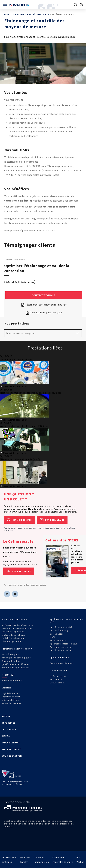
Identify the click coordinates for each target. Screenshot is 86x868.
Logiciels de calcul (11, 697)
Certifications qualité (61, 627)
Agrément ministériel (61, 647)
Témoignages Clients (13, 641)
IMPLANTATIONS (11, 743)
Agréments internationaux (64, 644)
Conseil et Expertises (13, 632)
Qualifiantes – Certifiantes (15, 664)
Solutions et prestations (14, 619)
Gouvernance (57, 683)
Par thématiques (10, 654)
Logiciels (6, 688)
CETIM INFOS (9, 729)
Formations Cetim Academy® (17, 649)
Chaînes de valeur (11, 661)
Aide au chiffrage (11, 700)
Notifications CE (58, 640)
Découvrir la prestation (14, 386)
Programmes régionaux (62, 663)
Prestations (11, 14)
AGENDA (6, 716)
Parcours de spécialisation (16, 668)
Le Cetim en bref (59, 676)
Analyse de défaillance (14, 635)
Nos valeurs (56, 679)
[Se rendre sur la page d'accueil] (20, 5)
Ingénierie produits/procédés (17, 625)
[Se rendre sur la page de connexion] (81, 5)
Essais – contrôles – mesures (17, 628)
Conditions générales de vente (63, 860)
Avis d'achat (80, 860)
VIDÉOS (6, 736)
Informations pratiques (9, 860)
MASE (53, 637)
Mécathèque (8, 675)
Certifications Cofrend (62, 650)
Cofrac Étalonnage (60, 631)
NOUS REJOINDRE (11, 749)
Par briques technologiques (16, 658)
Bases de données (11, 703)
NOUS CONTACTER (12, 756)
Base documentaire (12, 680)
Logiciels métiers (11, 693)
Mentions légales (25, 860)
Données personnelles (42, 860)
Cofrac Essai (57, 634)
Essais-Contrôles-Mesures (34, 14)
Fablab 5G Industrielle (13, 638)
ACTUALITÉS (8, 723)
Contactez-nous (44, 295)
